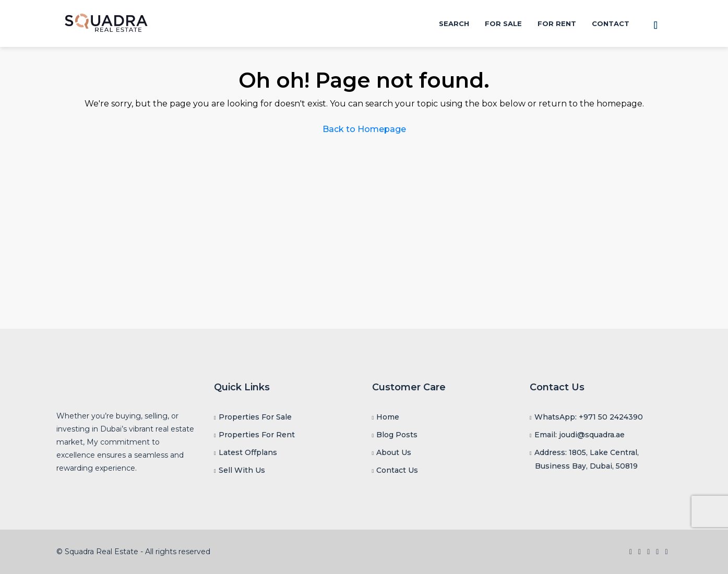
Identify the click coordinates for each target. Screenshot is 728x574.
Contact (611, 23)
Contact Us (397, 470)
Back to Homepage (364, 129)
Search (454, 23)
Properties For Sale (255, 417)
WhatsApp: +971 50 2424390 (589, 417)
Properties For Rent (257, 435)
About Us (394, 452)
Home (388, 417)
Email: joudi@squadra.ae (580, 435)
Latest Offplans (248, 452)
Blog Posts (397, 435)
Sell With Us (242, 470)
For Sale (503, 23)
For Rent (557, 23)
